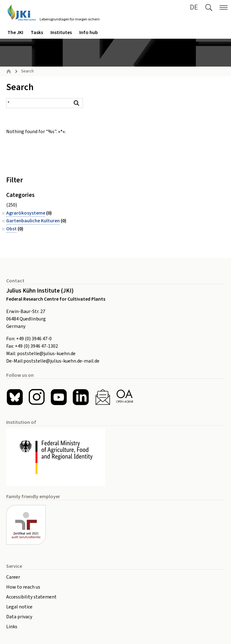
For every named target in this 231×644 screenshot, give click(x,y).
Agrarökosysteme (26, 213)
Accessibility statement (31, 597)
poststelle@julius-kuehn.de (46, 354)
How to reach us (23, 587)
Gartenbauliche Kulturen (33, 221)
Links (12, 627)
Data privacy (19, 617)
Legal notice (19, 607)
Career (13, 577)
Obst (11, 229)
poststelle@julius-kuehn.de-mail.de (61, 361)
